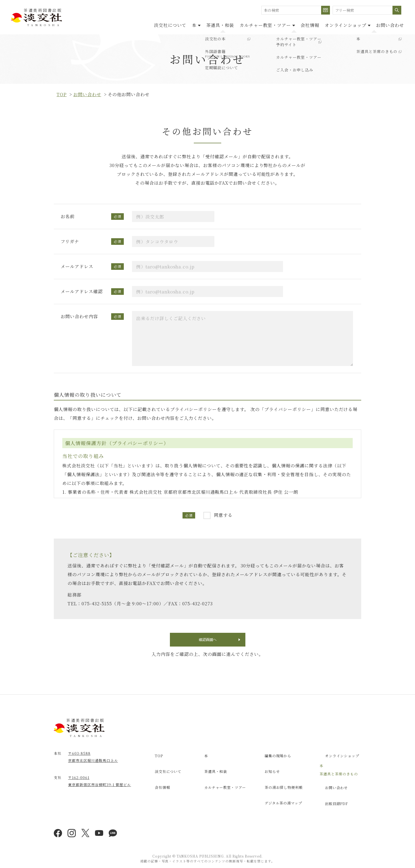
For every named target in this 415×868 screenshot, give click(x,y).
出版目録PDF (332, 798)
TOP (154, 758)
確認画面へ (207, 642)
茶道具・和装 (195, 24)
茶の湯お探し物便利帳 (280, 781)
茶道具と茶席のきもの (339, 774)
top (62, 94)
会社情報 (296, 24)
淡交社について (135, 24)
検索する (326, 10)
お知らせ (267, 770)
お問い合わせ (387, 24)
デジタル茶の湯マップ (279, 793)
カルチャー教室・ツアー (221, 781)
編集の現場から (274, 758)
